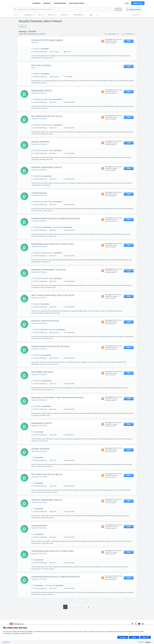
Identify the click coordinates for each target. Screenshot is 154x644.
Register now (138, 3)
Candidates (36, 3)
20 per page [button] (113, 34)
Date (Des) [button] (131, 34)
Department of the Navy (39, 426)
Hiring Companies (60, 3)
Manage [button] (123, 637)
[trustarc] (148, 642)
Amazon (34, 68)
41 (89, 607)
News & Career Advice (77, 3)
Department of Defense (39, 93)
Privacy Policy (6, 642)
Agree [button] (134, 637)
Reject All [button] (146, 637)
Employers (47, 3)
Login (127, 3)
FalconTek (35, 42)
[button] (29, 15)
